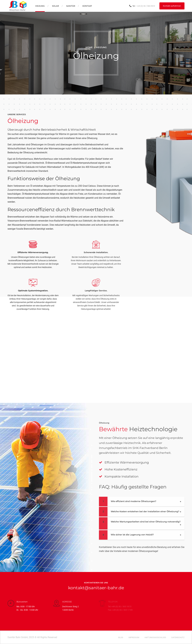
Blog (121, 637)
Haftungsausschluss (155, 637)
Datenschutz (178, 637)
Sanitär (71, 6)
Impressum (134, 637)
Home (89, 47)
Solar (55, 6)
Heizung (40, 6)
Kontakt (87, 6)
